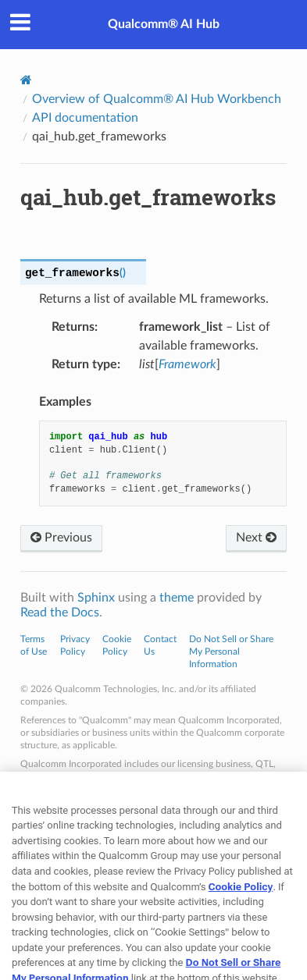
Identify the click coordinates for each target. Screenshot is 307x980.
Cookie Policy (241, 908)
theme (177, 598)
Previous (61, 538)
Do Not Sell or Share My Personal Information (231, 652)
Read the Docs (60, 612)
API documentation (85, 118)
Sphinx (96, 598)
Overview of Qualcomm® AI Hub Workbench (157, 99)
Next (256, 538)
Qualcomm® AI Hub (164, 24)
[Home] (26, 80)
